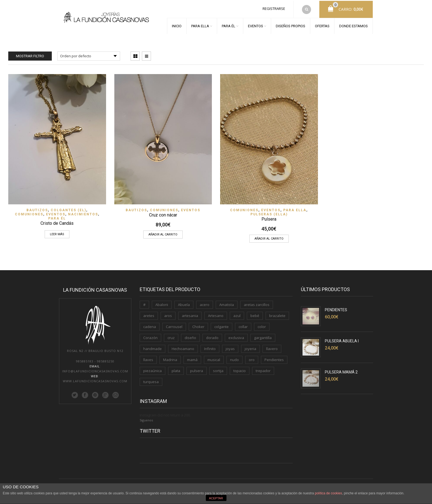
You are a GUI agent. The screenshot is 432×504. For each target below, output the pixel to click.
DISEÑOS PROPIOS (291, 25)
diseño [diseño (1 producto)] (190, 336)
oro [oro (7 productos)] (252, 358)
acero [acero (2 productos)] (205, 303)
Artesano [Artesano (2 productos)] (216, 314)
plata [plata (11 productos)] (176, 369)
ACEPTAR (216, 498)
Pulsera (269, 217)
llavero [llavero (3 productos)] (272, 347)
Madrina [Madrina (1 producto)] (170, 358)
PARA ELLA (200, 25)
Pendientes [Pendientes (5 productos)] (274, 358)
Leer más (57, 233)
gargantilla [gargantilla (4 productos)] (263, 336)
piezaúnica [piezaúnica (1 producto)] (152, 369)
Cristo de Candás (57, 222)
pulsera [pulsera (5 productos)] (197, 369)
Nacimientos (83, 213)
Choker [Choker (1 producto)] (198, 325)
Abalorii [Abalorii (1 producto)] (162, 303)
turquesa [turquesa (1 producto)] (151, 380)
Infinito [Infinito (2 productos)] (210, 347)
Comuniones (29, 213)
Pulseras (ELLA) (269, 213)
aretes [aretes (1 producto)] (149, 314)
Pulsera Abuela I (342, 339)
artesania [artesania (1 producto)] (190, 314)
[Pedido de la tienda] (89, 54)
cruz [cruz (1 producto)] (171, 336)
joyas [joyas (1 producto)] (230, 347)
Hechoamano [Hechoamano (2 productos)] (183, 347)
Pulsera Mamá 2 (341, 370)
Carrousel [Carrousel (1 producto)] (174, 325)
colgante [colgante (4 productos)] (222, 325)
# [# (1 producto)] (144, 303)
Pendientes (336, 308)
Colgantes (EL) (68, 208)
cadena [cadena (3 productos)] (150, 325)
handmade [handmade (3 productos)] (152, 347)
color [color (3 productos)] (262, 325)
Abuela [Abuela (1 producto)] (184, 303)
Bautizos (37, 208)
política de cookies (329, 493)
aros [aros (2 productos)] (168, 314)
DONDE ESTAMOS (353, 25)
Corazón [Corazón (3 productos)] (150, 336)
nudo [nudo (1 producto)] (234, 358)
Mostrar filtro (30, 54)
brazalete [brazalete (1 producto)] (277, 314)
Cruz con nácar (163, 213)
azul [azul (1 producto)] (237, 314)
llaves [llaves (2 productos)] (148, 358)
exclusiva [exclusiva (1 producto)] (236, 336)
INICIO (177, 25)
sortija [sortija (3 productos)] (218, 369)
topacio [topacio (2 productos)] (240, 369)
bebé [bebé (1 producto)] (255, 314)
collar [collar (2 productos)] (243, 325)
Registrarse (274, 8)
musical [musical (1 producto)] (214, 358)
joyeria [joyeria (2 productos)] (250, 347)
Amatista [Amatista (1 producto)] (227, 303)
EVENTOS (256, 25)
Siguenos (146, 418)
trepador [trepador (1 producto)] (263, 369)
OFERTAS (322, 25)
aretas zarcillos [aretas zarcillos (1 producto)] (257, 303)
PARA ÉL (229, 25)
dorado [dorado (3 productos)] (212, 336)
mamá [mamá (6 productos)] (192, 358)
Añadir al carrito (163, 233)
